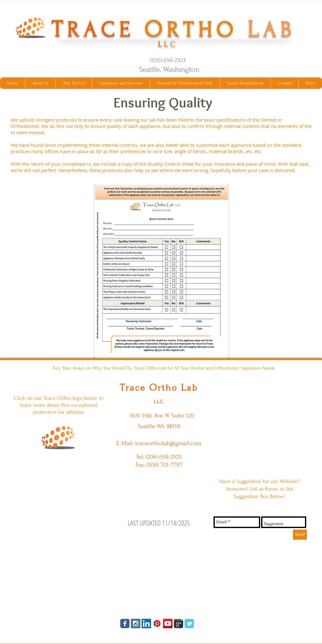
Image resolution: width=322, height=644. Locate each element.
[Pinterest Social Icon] (157, 624)
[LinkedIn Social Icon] (146, 624)
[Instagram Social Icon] (136, 624)
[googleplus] (179, 624)
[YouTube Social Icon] (168, 624)
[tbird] (189, 624)
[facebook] (125, 624)
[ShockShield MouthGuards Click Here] (59, 437)
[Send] (300, 535)
